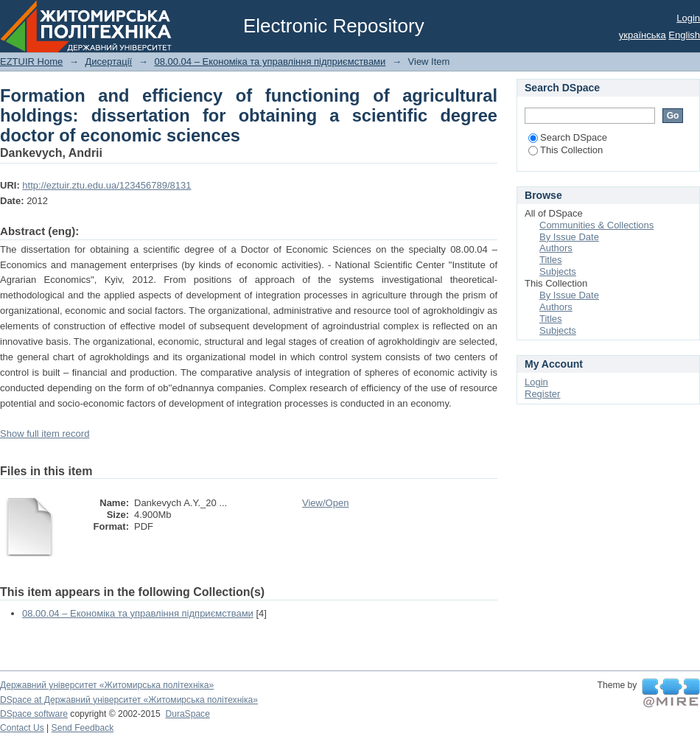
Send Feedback (83, 728)
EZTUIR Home (31, 62)
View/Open (325, 503)
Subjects (558, 271)
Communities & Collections (596, 225)
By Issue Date (569, 237)
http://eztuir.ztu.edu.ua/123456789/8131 (106, 185)
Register (542, 394)
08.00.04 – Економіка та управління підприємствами (270, 62)
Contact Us (22, 728)
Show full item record (45, 434)
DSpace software (34, 714)
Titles (551, 260)
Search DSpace (568, 137)
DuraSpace (187, 714)
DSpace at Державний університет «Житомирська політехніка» (129, 700)
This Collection (566, 150)
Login (688, 18)
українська (643, 35)
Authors (556, 248)
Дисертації (108, 62)
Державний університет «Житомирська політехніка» (107, 685)
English (684, 35)
